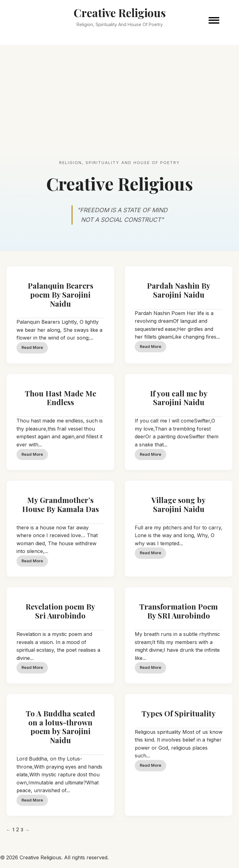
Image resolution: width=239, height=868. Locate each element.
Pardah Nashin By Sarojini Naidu (179, 290)
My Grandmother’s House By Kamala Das (61, 504)
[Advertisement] (119, 92)
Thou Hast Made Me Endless (61, 398)
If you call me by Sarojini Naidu (179, 398)
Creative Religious (120, 13)
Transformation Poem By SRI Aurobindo (179, 611)
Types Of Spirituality (179, 713)
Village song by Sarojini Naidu (179, 504)
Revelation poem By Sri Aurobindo (60, 611)
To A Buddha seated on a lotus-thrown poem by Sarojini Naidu (61, 727)
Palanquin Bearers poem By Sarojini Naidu (61, 295)
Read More (32, 347)
